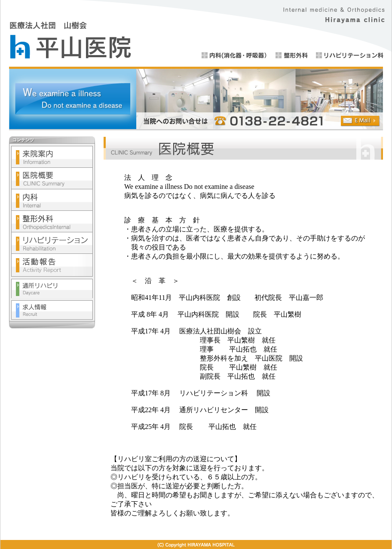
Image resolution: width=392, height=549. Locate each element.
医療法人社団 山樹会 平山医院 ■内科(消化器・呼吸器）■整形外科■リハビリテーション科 (196, 33)
